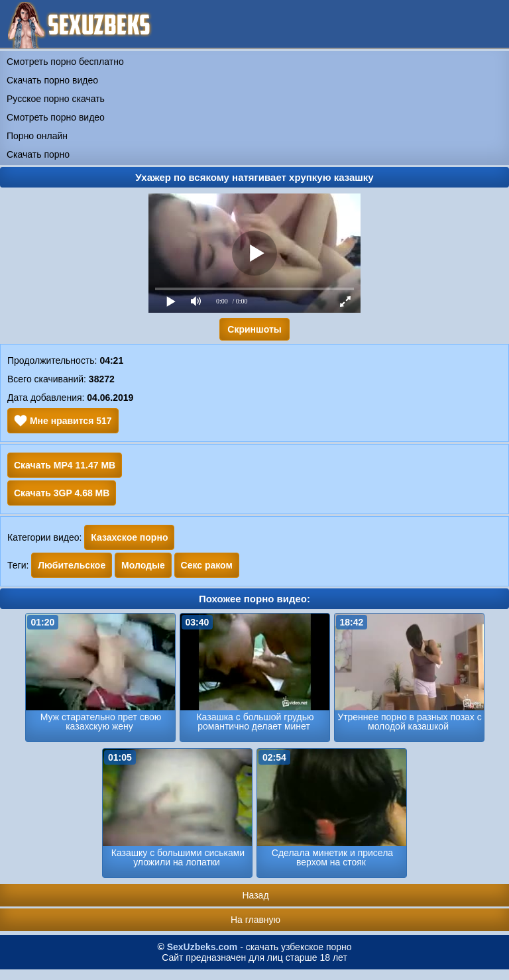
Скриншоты (254, 329)
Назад (255, 895)
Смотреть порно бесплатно (65, 62)
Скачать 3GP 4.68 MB (62, 493)
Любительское (72, 565)
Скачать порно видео (52, 80)
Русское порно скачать (56, 99)
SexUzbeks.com (202, 947)
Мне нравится (63, 421)
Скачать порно (38, 154)
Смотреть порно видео (56, 117)
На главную (255, 920)
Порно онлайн (37, 136)
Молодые (143, 565)
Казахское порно (129, 537)
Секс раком (207, 565)
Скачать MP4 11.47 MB (65, 465)
